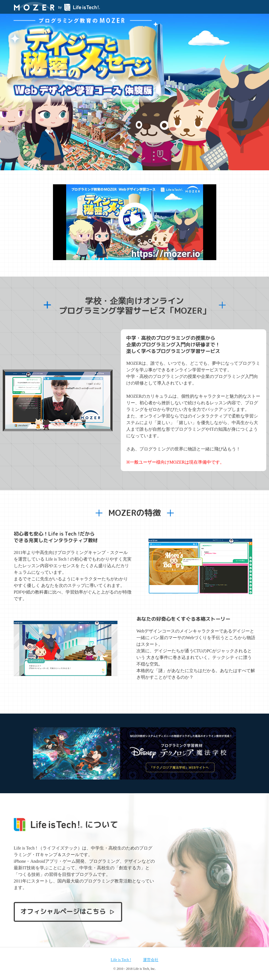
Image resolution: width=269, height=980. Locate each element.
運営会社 (151, 960)
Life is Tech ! (121, 960)
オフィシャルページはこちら (68, 911)
